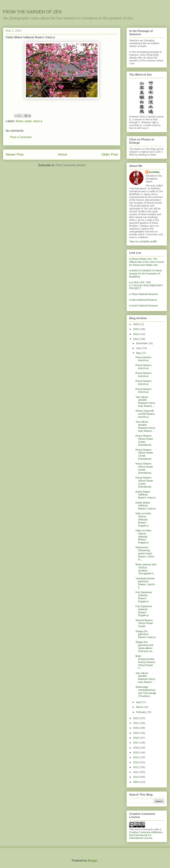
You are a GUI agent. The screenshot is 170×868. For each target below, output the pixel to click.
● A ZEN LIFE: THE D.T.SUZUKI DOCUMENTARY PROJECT (146, 285)
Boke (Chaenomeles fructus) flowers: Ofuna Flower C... (146, 662)
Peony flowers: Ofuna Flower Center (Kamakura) (144, 440)
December (142, 343)
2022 (136, 718)
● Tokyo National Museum (144, 294)
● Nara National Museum (143, 300)
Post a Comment (21, 137)
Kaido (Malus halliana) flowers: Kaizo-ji (146, 495)
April (139, 702)
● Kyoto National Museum (144, 306)
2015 (136, 752)
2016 (136, 748)
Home (63, 154)
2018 (136, 738)
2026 (136, 324)
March (140, 707)
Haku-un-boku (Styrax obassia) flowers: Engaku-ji (143, 519)
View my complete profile (143, 241)
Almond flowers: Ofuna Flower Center (144, 623)
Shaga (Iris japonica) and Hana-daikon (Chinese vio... (145, 647)
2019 (136, 733)
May (139, 353)
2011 (136, 772)
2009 (136, 782)
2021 (136, 723)
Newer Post (15, 154)
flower (20, 121)
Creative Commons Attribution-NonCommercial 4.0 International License (146, 835)
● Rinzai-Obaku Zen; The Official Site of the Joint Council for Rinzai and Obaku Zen (147, 262)
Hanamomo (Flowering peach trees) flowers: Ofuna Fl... (145, 553)
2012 (136, 767)
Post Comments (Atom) (71, 165)
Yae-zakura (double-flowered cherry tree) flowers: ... (145, 401)
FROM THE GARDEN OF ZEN (32, 12)
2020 (136, 728)
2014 (136, 757)
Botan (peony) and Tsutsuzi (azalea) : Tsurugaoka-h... (146, 569)
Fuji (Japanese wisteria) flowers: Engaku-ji (144, 597)
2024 (136, 334)
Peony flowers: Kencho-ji (144, 359)
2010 (136, 777)
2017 (136, 743)
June (139, 348)
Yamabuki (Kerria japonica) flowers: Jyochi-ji (145, 583)
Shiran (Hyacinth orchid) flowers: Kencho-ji (145, 414)
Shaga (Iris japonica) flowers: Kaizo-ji (146, 634)
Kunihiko (154, 172)
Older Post (110, 154)
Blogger (93, 861)
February (141, 712)
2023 (136, 339)
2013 (136, 762)
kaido (28, 121)
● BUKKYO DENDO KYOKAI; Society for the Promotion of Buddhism (146, 274)
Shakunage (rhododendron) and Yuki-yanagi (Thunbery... (146, 691)
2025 (136, 329)
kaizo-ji (38, 121)
